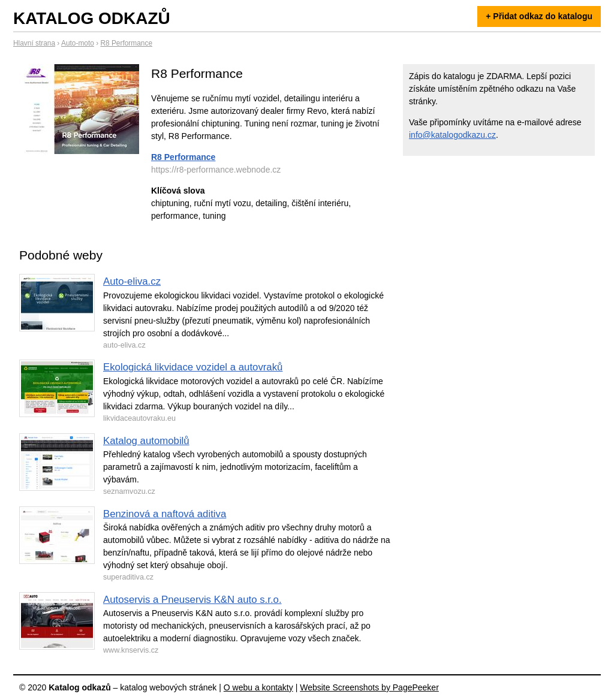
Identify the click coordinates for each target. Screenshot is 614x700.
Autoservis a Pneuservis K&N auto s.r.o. (192, 600)
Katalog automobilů (146, 441)
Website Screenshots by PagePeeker (369, 687)
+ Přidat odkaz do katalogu (539, 16)
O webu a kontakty (258, 687)
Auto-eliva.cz (132, 281)
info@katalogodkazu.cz (452, 135)
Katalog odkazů (92, 18)
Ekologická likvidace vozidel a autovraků (193, 367)
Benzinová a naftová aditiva (165, 514)
